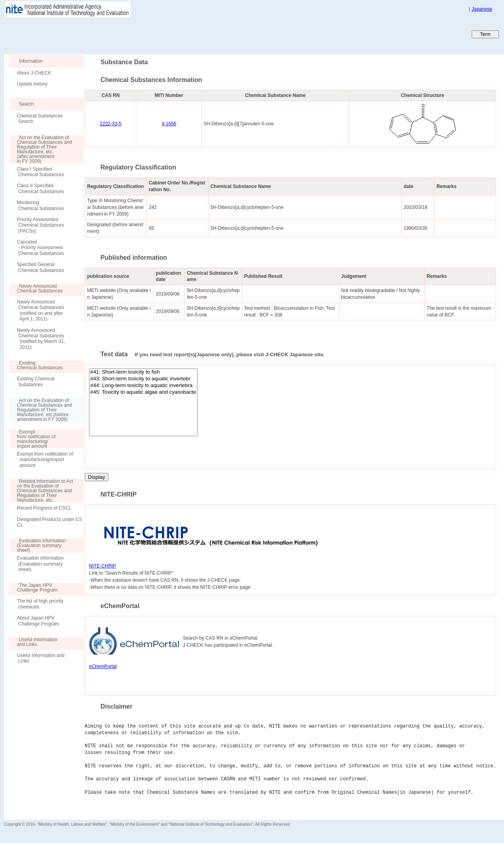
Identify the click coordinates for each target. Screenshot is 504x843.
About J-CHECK (34, 73)
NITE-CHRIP (103, 566)
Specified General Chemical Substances (40, 267)
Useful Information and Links (41, 658)
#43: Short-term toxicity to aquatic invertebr (143, 379)
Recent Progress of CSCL (44, 508)
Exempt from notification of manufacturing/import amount (45, 460)
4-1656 (169, 124)
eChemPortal (103, 666)
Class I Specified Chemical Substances (40, 172)
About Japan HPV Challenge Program (38, 621)
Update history (32, 84)
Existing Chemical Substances (36, 381)
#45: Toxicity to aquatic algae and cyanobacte (143, 392)
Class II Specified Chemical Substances (40, 188)
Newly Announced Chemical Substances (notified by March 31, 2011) (41, 339)
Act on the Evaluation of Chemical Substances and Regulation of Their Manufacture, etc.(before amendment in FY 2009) (40, 410)
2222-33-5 (111, 124)
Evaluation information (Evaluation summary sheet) (40, 564)
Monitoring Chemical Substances (40, 205)
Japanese (482, 9)
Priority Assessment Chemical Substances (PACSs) (40, 225)
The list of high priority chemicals (40, 604)
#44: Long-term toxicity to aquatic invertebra (143, 386)
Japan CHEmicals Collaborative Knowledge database (99, 34)
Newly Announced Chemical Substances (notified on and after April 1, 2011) (40, 310)
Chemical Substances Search (40, 119)
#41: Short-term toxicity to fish (143, 372)
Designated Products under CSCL (49, 522)
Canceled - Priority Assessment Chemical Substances (40, 248)
